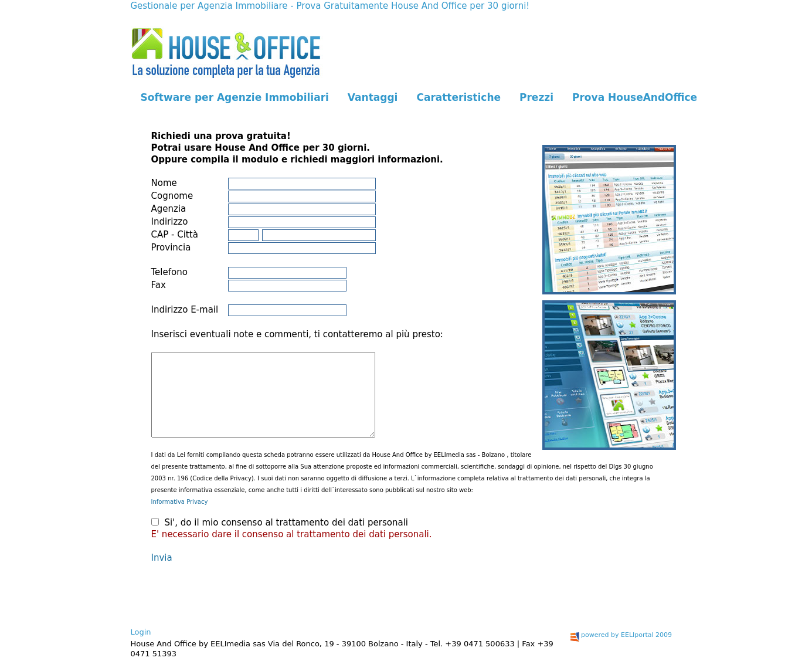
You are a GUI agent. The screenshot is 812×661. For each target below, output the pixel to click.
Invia (162, 558)
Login (141, 632)
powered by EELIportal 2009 (621, 635)
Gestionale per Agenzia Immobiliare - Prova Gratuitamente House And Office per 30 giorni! (330, 6)
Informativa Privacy (180, 502)
